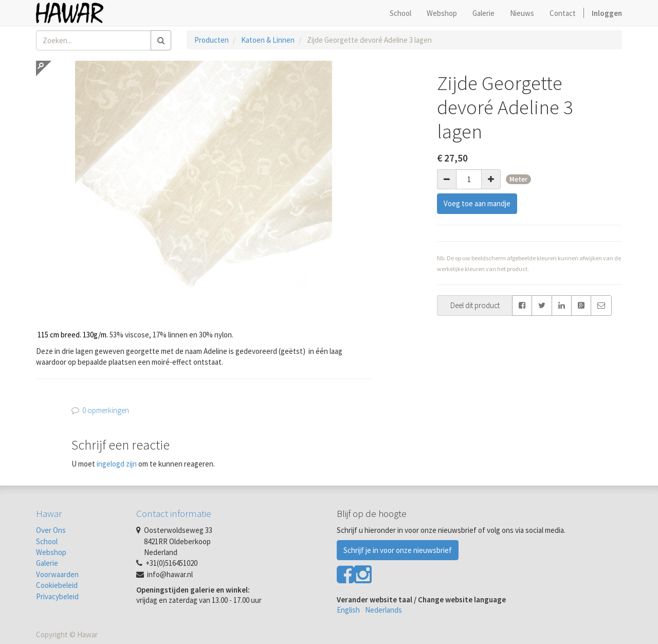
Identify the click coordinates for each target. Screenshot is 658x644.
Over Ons (51, 530)
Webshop (51, 552)
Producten (212, 40)
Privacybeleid (57, 596)
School (47, 541)
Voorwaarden (57, 574)
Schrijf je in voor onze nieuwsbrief (398, 550)
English (348, 610)
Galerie (47, 563)
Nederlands (383, 610)
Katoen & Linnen (268, 40)
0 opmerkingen (106, 410)
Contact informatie (174, 513)
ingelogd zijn (117, 464)
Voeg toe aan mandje (477, 203)
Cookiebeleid (57, 585)
